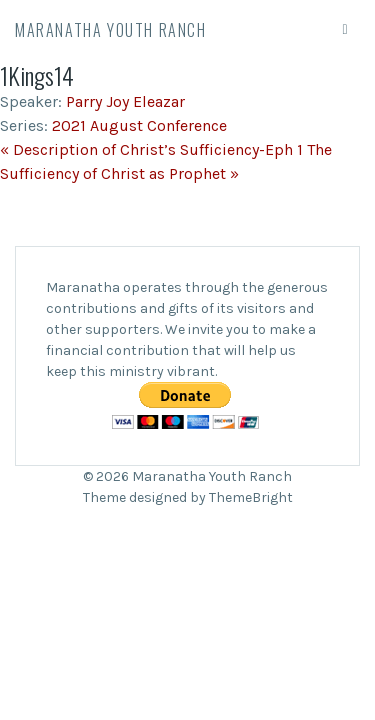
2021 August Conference (139, 125)
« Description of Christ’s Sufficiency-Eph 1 (151, 149)
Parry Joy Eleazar (125, 101)
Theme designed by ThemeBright (188, 497)
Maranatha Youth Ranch (111, 30)
